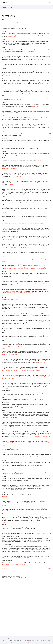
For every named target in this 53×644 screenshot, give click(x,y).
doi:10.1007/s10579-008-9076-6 (39, 59)
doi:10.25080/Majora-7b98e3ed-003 (35, 542)
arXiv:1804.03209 (25, 558)
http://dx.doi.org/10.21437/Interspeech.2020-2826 (13, 370)
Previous (4, 568)
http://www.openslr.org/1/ (13, 22)
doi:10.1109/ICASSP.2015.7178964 (26, 338)
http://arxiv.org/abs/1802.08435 (17, 247)
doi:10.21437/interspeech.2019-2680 (38, 346)
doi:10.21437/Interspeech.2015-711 (35, 254)
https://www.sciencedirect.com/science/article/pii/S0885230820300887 (17, 74)
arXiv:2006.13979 (36, 106)
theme (14, 578)
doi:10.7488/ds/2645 (33, 503)
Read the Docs (24, 578)
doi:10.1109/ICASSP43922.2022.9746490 (11, 467)
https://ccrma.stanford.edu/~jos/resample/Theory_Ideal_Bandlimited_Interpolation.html (31, 443)
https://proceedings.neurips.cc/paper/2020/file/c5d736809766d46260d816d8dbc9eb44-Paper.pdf (25, 268)
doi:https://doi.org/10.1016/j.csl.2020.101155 (12, 75)
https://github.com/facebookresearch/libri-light (35, 551)
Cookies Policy (26, 642)
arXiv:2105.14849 (47, 534)
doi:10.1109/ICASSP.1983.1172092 (10, 168)
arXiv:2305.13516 (42, 362)
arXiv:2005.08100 (18, 176)
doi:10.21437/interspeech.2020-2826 (32, 370)
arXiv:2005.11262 (34, 119)
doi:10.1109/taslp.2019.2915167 (32, 293)
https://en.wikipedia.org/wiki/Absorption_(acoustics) (13, 564)
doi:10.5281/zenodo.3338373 (8, 378)
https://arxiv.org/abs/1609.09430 (24, 194)
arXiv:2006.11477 (30, 51)
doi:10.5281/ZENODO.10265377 (28, 522)
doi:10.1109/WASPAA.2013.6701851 (10, 354)
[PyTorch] (5, 2)
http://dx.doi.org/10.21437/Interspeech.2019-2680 (18, 346)
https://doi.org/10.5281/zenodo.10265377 (11, 522)
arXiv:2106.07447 (15, 218)
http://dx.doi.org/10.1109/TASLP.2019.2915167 (15, 293)
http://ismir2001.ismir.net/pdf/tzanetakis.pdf (14, 474)
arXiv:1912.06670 (12, 37)
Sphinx (8, 578)
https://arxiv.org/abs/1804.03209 (14, 558)
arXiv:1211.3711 (39, 160)
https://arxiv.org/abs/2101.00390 (9, 490)
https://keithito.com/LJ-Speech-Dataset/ (33, 223)
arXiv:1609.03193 (18, 100)
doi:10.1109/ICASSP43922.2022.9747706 (41, 436)
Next (49, 568)
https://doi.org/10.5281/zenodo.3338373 (41, 377)
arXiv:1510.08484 (15, 449)
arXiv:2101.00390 (20, 490)
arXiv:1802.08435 (9, 239)
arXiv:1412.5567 (14, 184)
